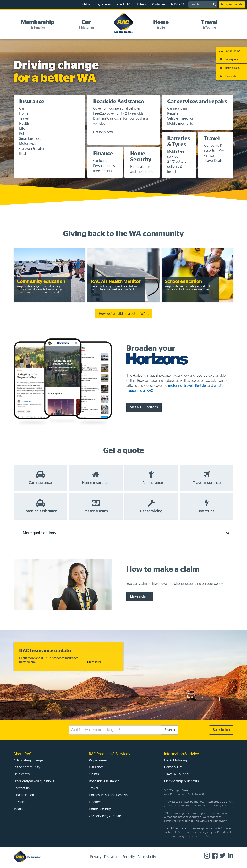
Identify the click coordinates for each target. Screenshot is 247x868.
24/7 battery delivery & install (177, 167)
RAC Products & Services (109, 754)
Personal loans (104, 166)
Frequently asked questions (34, 781)
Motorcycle (28, 144)
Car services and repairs (197, 102)
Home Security (141, 157)
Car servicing (177, 109)
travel (188, 386)
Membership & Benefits (181, 781)
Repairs (173, 114)
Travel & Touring (176, 774)
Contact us (159, 4)
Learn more (94, 662)
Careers (19, 802)
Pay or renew (104, 4)
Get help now (103, 132)
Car (22, 109)
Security (129, 857)
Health (24, 124)
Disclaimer (112, 857)
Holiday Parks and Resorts (108, 795)
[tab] (38, 25)
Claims (86, 4)
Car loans (100, 161)
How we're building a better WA (122, 314)
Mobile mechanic (180, 124)
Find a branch (24, 795)
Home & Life (173, 767)
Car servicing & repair (105, 816)
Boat (23, 154)
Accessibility (147, 857)
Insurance (32, 102)
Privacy (96, 857)
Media (18, 809)
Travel (24, 119)
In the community (27, 767)
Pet (22, 134)
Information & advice (181, 754)
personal (121, 109)
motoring (175, 386)
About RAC (123, 4)
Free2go (99, 114)
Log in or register (232, 4)
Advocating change (28, 761)
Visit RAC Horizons (144, 407)
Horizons (141, 4)
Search (170, 730)
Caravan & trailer (32, 149)
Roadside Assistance (119, 102)
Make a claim (140, 597)
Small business (30, 139)
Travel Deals (213, 161)
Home (24, 114)
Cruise (209, 156)
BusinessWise (103, 119)
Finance (103, 154)
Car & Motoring (176, 761)
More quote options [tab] (39, 533)
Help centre (22, 774)
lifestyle (200, 386)
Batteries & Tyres (179, 142)
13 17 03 (177, 4)
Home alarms (140, 167)
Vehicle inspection (181, 119)
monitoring (145, 172)
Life (22, 129)
